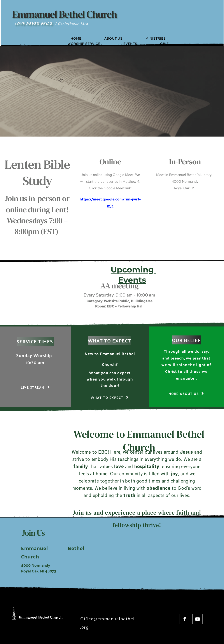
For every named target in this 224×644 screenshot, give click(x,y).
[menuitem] (86, 39)
